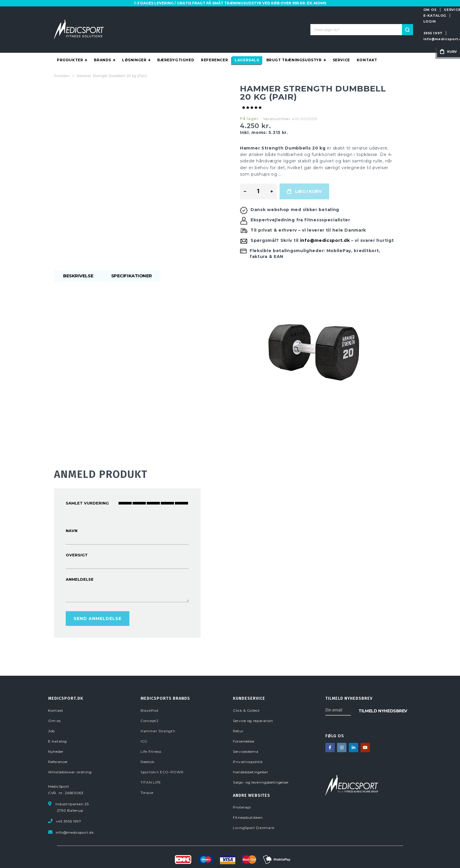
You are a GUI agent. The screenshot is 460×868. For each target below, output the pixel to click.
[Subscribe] (383, 693)
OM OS (309, 10)
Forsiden (62, 59)
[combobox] (230, 21)
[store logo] (79, 21)
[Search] (276, 21)
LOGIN (383, 10)
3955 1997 (311, 21)
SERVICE (331, 10)
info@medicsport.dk (349, 21)
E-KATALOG (358, 10)
